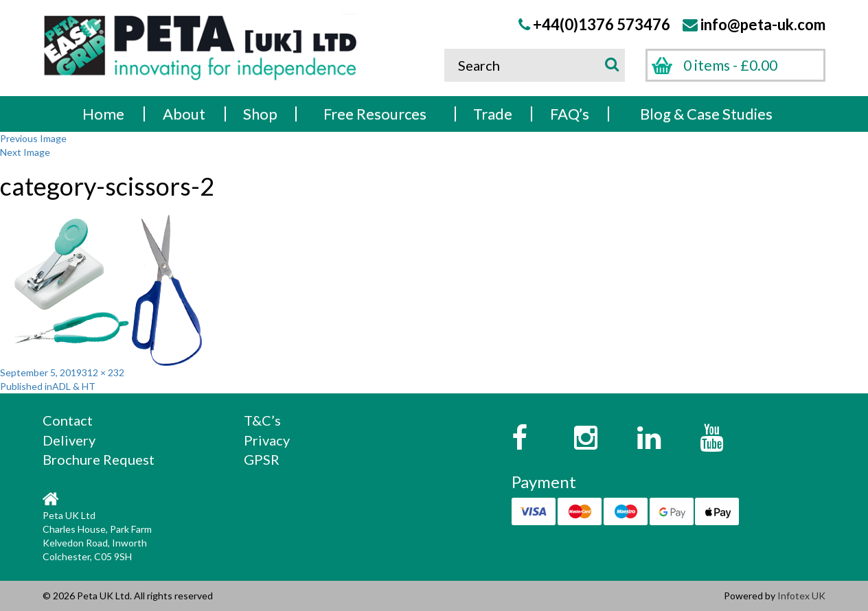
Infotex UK (801, 596)
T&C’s (262, 420)
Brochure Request (99, 459)
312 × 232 (103, 372)
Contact (68, 420)
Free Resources (375, 114)
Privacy (267, 440)
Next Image (25, 152)
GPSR (262, 459)
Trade (493, 114)
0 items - (730, 65)
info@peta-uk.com (763, 24)
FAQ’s (570, 114)
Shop (260, 114)
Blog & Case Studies (706, 114)
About (184, 114)
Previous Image (33, 138)
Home (103, 114)
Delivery (69, 440)
